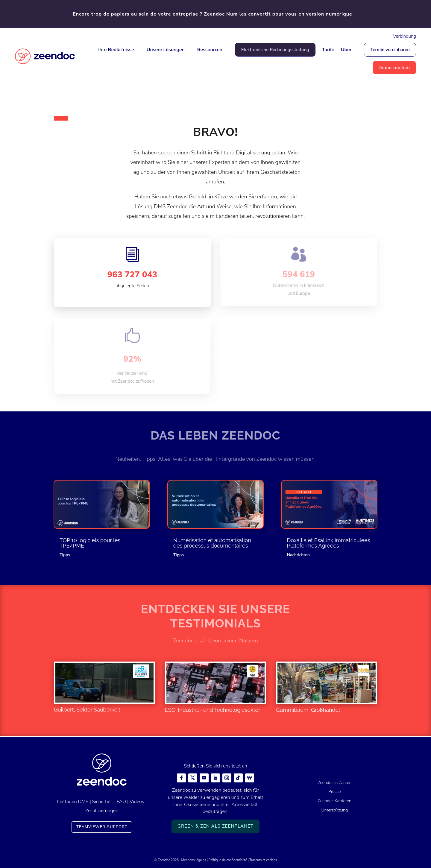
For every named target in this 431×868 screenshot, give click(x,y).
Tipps (65, 555)
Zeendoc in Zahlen (334, 783)
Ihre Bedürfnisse (116, 50)
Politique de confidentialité (228, 860)
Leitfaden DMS (73, 802)
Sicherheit (103, 802)
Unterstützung (334, 810)
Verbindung (405, 36)
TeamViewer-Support (102, 827)
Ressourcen (210, 50)
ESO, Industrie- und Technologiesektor (213, 710)
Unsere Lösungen (166, 50)
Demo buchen (394, 68)
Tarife (328, 50)
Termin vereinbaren (390, 50)
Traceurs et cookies (263, 860)
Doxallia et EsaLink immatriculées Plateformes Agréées (329, 543)
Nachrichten (298, 555)
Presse (334, 792)
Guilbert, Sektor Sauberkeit (87, 710)
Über (346, 50)
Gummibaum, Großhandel (308, 710)
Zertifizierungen (102, 811)
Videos (137, 802)
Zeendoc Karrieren (335, 801)
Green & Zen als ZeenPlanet (215, 826)
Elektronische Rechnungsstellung (275, 50)
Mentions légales (194, 860)
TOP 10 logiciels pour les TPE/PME (90, 543)
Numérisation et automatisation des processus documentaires (212, 543)
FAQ (121, 802)
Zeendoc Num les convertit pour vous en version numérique (278, 14)
